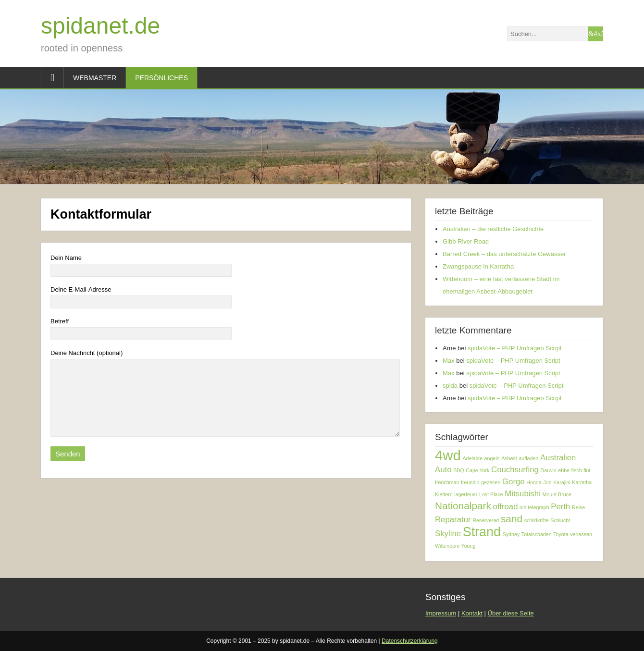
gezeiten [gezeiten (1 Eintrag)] (491, 482)
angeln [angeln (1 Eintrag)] (492, 458)
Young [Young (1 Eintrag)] (469, 546)
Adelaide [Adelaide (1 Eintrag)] (472, 458)
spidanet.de (100, 26)
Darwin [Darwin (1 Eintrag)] (549, 470)
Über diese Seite (511, 613)
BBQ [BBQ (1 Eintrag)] (459, 470)
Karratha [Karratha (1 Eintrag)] (582, 482)
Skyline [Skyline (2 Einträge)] (448, 534)
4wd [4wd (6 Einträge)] (448, 455)
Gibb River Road (466, 241)
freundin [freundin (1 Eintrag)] (470, 482)
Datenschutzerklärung (410, 641)
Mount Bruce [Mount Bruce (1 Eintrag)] (557, 494)
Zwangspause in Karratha (478, 266)
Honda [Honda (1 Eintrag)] (534, 482)
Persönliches (161, 78)
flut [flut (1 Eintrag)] (587, 470)
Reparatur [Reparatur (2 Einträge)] (453, 520)
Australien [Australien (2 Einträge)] (558, 458)
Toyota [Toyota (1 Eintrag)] (561, 534)
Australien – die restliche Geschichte (493, 229)
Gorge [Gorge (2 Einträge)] (514, 482)
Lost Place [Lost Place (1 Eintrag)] (491, 494)
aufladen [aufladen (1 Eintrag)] (528, 458)
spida (450, 386)
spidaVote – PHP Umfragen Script (515, 348)
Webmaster (95, 78)
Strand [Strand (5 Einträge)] (482, 532)
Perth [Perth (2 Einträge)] (560, 507)
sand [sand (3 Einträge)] (512, 519)
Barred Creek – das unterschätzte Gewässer (504, 254)
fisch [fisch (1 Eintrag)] (577, 470)
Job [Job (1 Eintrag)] (547, 482)
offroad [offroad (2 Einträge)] (506, 507)
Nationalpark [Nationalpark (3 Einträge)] (463, 506)
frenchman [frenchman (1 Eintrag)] (447, 482)
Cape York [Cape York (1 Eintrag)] (477, 470)
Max (449, 361)
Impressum (441, 613)
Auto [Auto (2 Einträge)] (443, 470)
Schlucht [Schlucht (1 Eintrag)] (560, 520)
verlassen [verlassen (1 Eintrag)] (581, 534)
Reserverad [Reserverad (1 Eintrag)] (486, 520)
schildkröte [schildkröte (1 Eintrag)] (537, 520)
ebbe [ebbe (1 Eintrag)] (564, 470)
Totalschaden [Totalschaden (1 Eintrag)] (537, 534)
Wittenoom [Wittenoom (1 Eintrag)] (447, 546)
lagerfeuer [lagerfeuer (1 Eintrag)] (466, 494)
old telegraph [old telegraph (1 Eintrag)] (534, 507)
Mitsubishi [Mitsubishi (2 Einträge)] (523, 494)
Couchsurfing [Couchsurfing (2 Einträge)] (515, 470)
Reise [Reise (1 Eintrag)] (578, 507)
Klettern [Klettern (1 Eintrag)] (444, 494)
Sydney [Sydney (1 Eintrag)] (511, 534)
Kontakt (472, 613)
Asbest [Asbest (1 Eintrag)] (509, 458)
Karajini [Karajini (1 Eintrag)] (562, 482)
